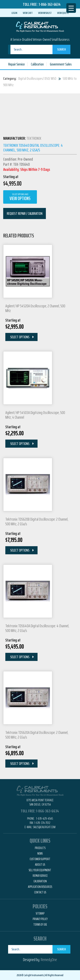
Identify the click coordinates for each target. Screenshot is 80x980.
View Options (20, 197)
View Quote (63, 13)
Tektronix (34, 138)
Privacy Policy (40, 919)
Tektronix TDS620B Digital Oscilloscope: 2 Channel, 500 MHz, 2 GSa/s (37, 521)
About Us (40, 865)
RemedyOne (49, 960)
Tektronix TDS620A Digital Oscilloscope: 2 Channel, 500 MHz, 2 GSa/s (37, 735)
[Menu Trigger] (71, 8)
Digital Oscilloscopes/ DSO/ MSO (37, 78)
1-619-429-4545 (44, 818)
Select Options (20, 337)
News (40, 854)
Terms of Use (40, 925)
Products (40, 848)
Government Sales (61, 64)
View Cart (28, 13)
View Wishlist (45, 13)
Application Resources (40, 887)
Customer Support (40, 859)
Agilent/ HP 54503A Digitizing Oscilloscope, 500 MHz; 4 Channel (35, 415)
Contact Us (40, 892)
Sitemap (40, 913)
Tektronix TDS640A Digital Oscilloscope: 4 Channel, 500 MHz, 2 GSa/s (37, 628)
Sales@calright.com (44, 827)
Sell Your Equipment (40, 870)
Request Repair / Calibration (25, 213)
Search (61, 49)
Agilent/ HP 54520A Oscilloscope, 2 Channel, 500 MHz (35, 308)
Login (14, 13)
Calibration (37, 64)
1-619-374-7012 (42, 823)
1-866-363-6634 (50, 4)
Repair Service (17, 64)
